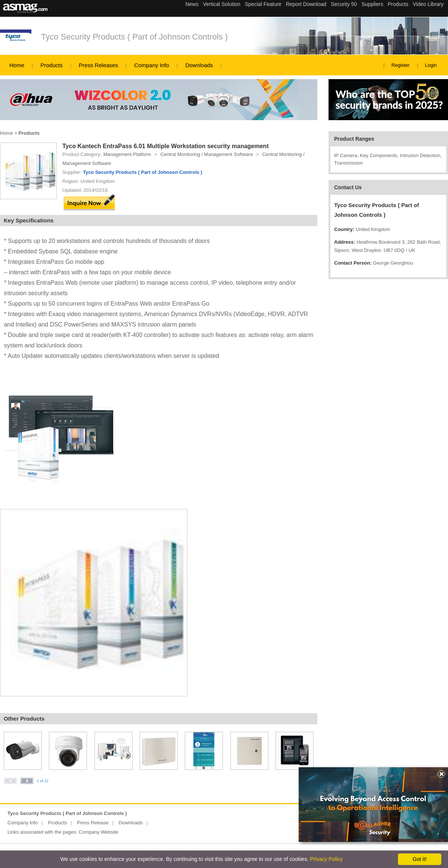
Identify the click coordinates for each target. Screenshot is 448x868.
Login (431, 65)
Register (401, 65)
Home (17, 65)
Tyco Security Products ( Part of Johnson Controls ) (134, 37)
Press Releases (98, 65)
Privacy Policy (326, 859)
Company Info (152, 65)
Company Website (99, 832)
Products (51, 65)
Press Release (93, 823)
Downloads (199, 65)
